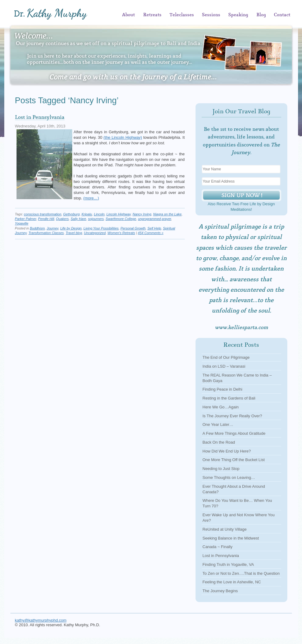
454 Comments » (151, 233)
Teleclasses (182, 15)
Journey (52, 228)
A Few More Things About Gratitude (234, 433)
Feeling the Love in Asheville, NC (232, 582)
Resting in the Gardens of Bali (229, 398)
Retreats (152, 15)
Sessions (211, 15)
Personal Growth (133, 228)
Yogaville (22, 223)
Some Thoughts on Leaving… (229, 477)
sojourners (96, 219)
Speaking (238, 15)
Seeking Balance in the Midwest (231, 538)
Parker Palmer (26, 219)
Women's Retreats (121, 233)
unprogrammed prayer (155, 219)
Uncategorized (95, 233)
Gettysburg (71, 214)
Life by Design (71, 228)
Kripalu (87, 214)
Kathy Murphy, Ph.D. (60, 14)
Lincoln (99, 214)
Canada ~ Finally (218, 547)
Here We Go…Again (221, 407)
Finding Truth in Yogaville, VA (228, 564)
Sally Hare (78, 219)
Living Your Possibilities (101, 228)
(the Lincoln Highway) (123, 137)
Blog (261, 15)
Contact (282, 15)
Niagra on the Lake (167, 214)
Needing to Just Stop (221, 469)
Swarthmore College (121, 219)
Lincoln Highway (119, 214)
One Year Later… (218, 424)
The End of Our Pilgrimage (226, 357)
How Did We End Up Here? (227, 451)
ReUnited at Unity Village (225, 529)
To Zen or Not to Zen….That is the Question (241, 573)
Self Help (154, 228)
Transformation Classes (46, 233)
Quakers (62, 219)
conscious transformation (43, 214)
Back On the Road (219, 442)
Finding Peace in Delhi (222, 389)
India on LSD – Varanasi (224, 366)
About (129, 15)
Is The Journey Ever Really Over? (232, 416)
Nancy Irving (142, 214)
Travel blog (74, 233)
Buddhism (37, 228)
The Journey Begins (220, 591)
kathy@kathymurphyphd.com (41, 620)
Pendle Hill (46, 219)
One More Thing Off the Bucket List (234, 460)
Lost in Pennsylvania (40, 117)
